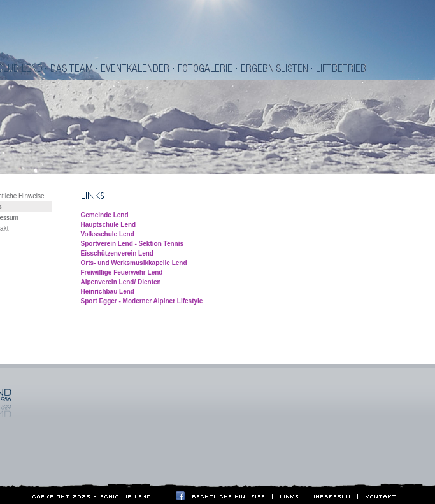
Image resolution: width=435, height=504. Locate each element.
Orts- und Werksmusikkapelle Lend (134, 263)
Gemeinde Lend (105, 215)
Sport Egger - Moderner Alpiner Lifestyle (142, 301)
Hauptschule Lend (109, 225)
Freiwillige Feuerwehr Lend (122, 272)
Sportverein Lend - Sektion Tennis (132, 244)
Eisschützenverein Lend (117, 253)
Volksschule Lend (108, 234)
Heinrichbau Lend (108, 292)
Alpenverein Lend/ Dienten (121, 282)
